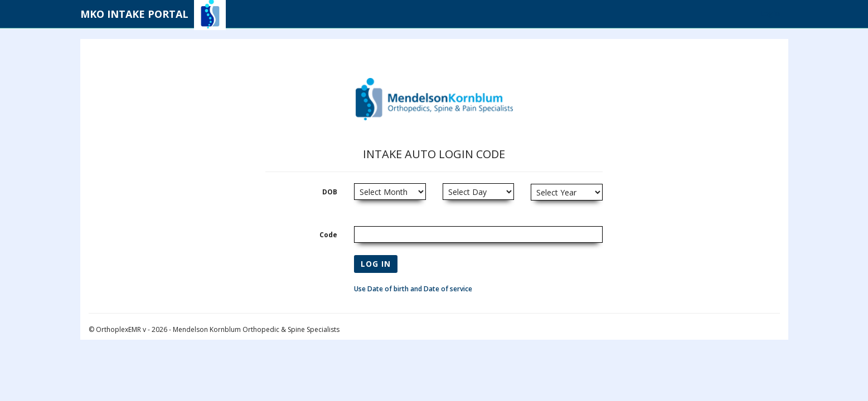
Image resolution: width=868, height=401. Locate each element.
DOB (330, 192)
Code (328, 235)
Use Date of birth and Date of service (413, 289)
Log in (770, 14)
